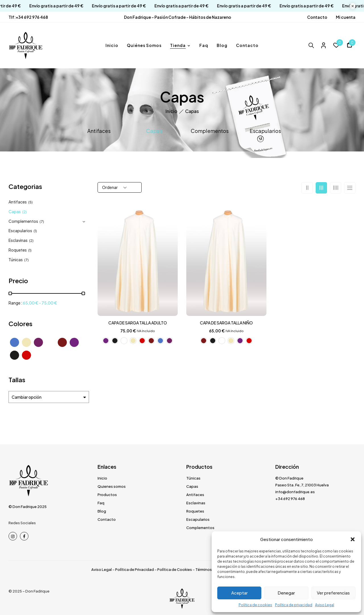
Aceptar (239, 593)
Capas (154, 131)
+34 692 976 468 (32, 17)
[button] (353, 539)
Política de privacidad (294, 605)
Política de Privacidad (135, 569)
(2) (24, 212)
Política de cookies (255, 605)
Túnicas (16, 260)
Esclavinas (18, 240)
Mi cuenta (346, 17)
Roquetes (18, 250)
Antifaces (99, 131)
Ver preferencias (333, 593)
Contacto (317, 17)
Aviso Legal (325, 605)
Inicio (171, 111)
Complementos (210, 131)
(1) (35, 231)
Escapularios (265, 131)
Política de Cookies (175, 569)
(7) (42, 222)
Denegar (286, 593)
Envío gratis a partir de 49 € (47, 6)
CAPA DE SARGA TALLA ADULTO (138, 323)
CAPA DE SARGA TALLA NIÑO (226, 323)
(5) (30, 202)
